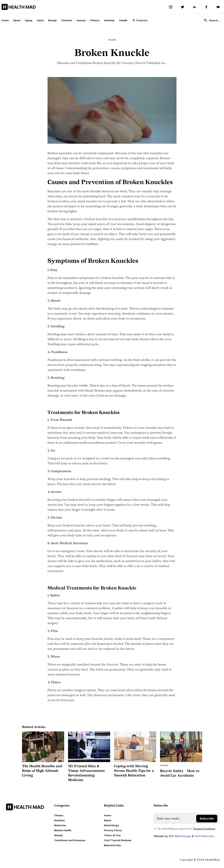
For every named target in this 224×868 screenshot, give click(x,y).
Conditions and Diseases (70, 840)
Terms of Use (112, 835)
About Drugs (111, 825)
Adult (40, 20)
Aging (29, 20)
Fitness (95, 20)
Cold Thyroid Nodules (118, 840)
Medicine (60, 825)
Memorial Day (112, 845)
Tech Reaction (204, 836)
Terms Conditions (204, 829)
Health (123, 20)
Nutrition (109, 20)
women (81, 20)
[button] (140, 20)
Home (5, 20)
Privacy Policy (113, 830)
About (17, 20)
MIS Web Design (180, 836)
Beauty (52, 20)
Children (67, 20)
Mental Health (63, 830)
